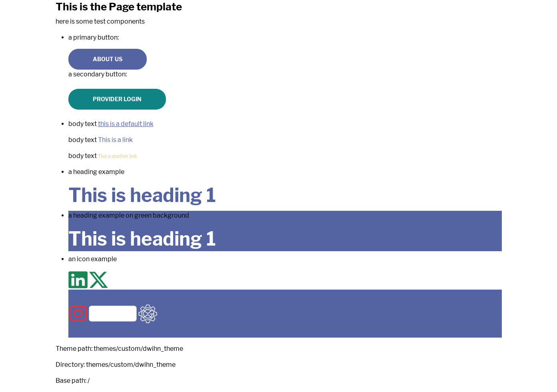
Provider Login (117, 99)
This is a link (115, 140)
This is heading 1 (142, 195)
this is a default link (126, 124)
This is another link (117, 156)
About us (108, 59)
